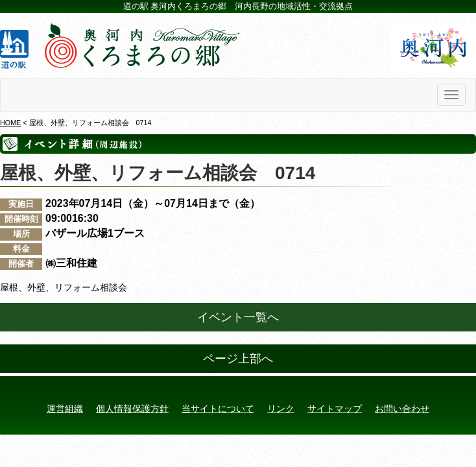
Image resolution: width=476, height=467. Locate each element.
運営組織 (65, 409)
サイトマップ (335, 409)
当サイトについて (218, 409)
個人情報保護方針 (132, 409)
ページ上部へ (238, 359)
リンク (281, 409)
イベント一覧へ (238, 317)
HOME (10, 123)
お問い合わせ (402, 409)
